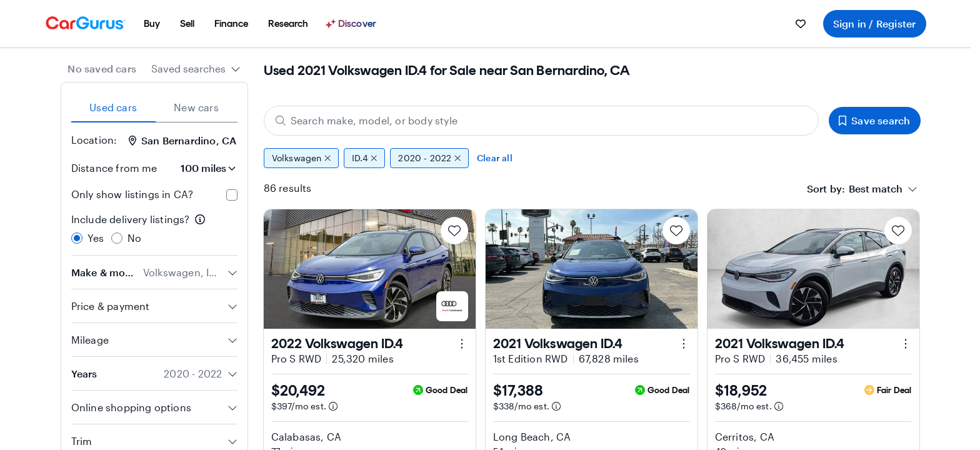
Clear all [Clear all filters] (495, 158)
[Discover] (352, 24)
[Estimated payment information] (333, 406)
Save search (874, 120)
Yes (96, 238)
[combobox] (196, 69)
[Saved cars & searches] (801, 24)
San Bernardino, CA (183, 140)
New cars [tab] (196, 107)
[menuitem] (152, 24)
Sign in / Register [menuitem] (875, 23)
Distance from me (114, 168)
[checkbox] (232, 195)
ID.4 (364, 158)
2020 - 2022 (429, 158)
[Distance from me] (202, 168)
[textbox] (876, 189)
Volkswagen (302, 158)
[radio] (77, 238)
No (134, 238)
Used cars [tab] (113, 107)
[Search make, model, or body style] (542, 121)
